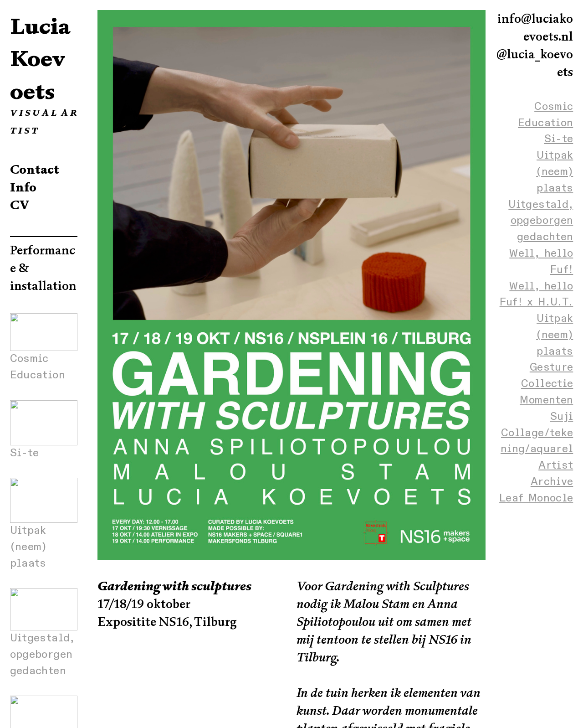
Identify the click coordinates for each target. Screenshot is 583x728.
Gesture (552, 367)
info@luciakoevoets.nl (535, 28)
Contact (35, 170)
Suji (562, 417)
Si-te (559, 139)
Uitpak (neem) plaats (555, 172)
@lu (507, 54)
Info (23, 187)
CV (20, 205)
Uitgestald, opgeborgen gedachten (541, 221)
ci (523, 54)
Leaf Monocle (536, 498)
